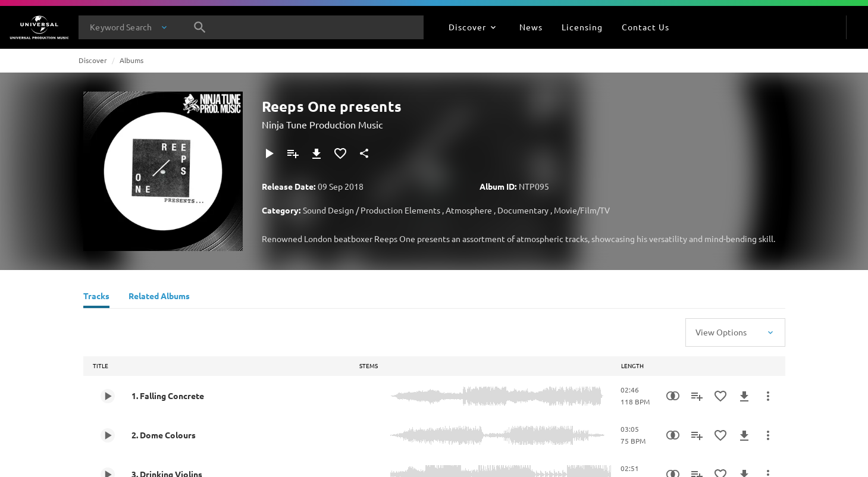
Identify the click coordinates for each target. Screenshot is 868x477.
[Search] (200, 27)
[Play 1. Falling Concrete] (108, 396)
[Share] (364, 153)
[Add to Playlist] (293, 153)
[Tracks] (96, 297)
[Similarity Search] (673, 396)
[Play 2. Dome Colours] (108, 435)
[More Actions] (768, 396)
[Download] (317, 153)
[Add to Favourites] (340, 153)
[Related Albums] (159, 297)
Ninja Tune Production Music (322, 124)
